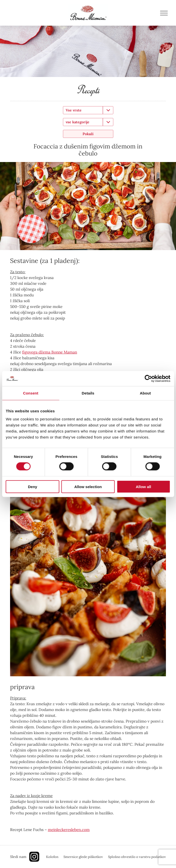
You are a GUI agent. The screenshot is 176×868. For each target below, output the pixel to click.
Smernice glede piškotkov (83, 857)
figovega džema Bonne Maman (50, 352)
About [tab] (145, 393)
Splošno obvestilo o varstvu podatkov (137, 857)
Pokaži (88, 134)
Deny (33, 486)
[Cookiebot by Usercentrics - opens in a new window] (148, 379)
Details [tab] (88, 393)
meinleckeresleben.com (69, 830)
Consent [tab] (31, 393)
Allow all (143, 486)
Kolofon (52, 857)
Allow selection (88, 486)
